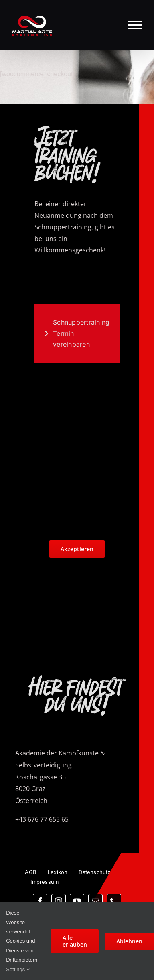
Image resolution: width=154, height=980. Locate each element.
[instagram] (59, 901)
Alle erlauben (75, 941)
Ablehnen (129, 941)
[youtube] (77, 901)
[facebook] (40, 901)
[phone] (114, 901)
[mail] (95, 901)
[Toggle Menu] (135, 25)
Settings (18, 969)
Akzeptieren (77, 549)
